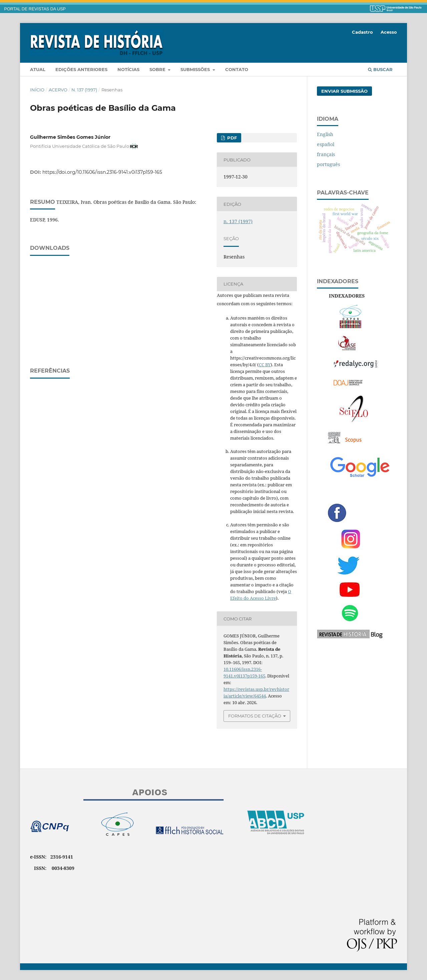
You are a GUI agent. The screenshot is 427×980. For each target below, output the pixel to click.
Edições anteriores (81, 69)
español (326, 144)
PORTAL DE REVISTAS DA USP (35, 9)
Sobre (158, 69)
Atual (38, 69)
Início (37, 90)
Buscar (380, 69)
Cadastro (362, 32)
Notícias (128, 69)
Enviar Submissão (344, 91)
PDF (231, 138)
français (326, 154)
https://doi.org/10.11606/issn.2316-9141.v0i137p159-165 (102, 172)
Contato (237, 69)
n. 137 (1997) (84, 90)
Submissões (196, 69)
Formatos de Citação (255, 716)
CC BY (265, 365)
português (328, 164)
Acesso (389, 32)
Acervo (58, 90)
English (325, 134)
